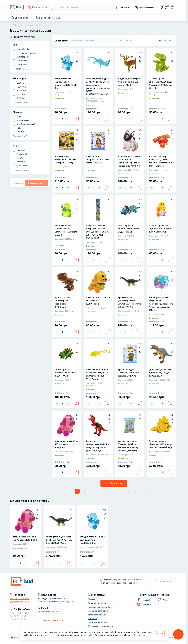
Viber (163, 600)
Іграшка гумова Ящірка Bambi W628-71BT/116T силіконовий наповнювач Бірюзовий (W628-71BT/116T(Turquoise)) (98, 86)
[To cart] (76, 119)
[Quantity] (62, 119)
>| (150, 491)
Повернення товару (97, 622)
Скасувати (19, 183)
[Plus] (68, 119)
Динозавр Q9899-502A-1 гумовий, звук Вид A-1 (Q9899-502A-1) (161, 373)
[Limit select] (129, 41)
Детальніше (140, 635)
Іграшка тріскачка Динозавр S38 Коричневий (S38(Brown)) (63, 302)
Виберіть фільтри (37, 183)
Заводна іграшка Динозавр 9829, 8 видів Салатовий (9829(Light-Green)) (161, 83)
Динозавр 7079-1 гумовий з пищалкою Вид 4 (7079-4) (65, 373)
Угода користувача (97, 615)
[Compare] (77, 61)
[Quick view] (77, 52)
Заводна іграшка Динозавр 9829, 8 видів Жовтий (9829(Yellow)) (161, 444)
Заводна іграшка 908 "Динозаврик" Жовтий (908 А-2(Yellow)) (160, 229)
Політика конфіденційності (101, 607)
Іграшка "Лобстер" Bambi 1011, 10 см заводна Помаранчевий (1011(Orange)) (161, 161)
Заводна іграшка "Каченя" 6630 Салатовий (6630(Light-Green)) (66, 230)
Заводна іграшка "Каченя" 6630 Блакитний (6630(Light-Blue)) (66, 83)
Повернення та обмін (98, 611)
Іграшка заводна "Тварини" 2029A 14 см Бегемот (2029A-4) (129, 373)
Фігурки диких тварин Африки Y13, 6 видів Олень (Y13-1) (129, 82)
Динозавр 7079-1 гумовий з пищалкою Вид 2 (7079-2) (128, 229)
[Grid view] (160, 41)
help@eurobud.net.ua (48, 612)
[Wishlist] (77, 56)
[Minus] (57, 119)
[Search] (115, 7)
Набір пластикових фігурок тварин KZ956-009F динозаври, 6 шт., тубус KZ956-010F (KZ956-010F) (97, 232)
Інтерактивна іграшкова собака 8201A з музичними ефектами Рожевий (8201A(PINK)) (130, 161)
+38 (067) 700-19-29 (19, 599)
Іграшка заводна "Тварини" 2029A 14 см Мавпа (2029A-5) (97, 160)
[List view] (165, 41)
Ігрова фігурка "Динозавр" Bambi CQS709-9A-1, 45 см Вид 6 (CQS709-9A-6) (130, 302)
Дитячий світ (21, 25)
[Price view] (170, 41)
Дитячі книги (22, 18)
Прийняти (160, 634)
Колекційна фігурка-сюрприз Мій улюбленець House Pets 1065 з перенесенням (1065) (161, 304)
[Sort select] (96, 41)
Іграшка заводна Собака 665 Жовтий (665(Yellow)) (98, 301)
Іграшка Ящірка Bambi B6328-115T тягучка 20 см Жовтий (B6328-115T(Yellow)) (97, 374)
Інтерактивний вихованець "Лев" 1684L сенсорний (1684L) (67, 160)
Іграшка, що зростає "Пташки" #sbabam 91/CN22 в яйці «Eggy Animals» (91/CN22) (128, 446)
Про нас (91, 599)
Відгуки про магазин (50, 18)
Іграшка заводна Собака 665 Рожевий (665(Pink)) (66, 444)
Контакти (92, 619)
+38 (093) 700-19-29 (19, 602)
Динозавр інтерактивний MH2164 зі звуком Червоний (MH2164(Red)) (98, 446)
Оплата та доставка (97, 603)
